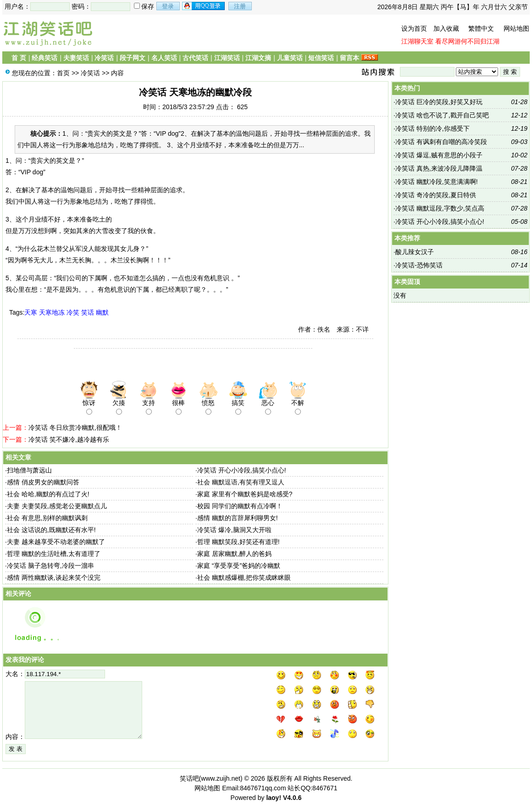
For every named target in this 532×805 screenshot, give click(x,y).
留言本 (349, 58)
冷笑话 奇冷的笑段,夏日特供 (436, 195)
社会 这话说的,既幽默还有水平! (51, 530)
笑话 (88, 312)
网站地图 (516, 28)
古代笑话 (195, 58)
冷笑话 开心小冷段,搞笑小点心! (242, 470)
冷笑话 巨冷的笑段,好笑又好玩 (439, 102)
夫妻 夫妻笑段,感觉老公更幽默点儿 (57, 506)
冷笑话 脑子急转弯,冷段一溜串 (50, 566)
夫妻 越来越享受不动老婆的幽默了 (56, 542)
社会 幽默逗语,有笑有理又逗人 (241, 482)
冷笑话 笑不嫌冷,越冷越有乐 (69, 439)
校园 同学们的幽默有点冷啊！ (240, 506)
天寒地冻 (52, 312)
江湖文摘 (258, 58)
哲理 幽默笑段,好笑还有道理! (238, 542)
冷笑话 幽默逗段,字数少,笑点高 (440, 208)
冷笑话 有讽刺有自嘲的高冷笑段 (441, 142)
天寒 (31, 312)
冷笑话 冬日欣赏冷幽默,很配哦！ (75, 427)
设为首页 (414, 28)
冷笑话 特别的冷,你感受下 (432, 128)
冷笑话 (104, 58)
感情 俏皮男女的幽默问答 (43, 482)
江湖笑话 (227, 58)
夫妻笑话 (76, 58)
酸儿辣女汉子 (415, 252)
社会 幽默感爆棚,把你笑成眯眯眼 (244, 577)
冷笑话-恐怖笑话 (419, 265)
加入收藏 (446, 28)
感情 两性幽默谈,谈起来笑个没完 (54, 577)
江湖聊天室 (417, 41)
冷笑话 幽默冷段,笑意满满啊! (437, 182)
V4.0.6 (292, 798)
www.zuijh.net (221, 778)
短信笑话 (321, 58)
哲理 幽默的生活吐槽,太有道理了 (54, 554)
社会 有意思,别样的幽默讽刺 (47, 518)
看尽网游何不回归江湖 (467, 41)
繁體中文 (481, 28)
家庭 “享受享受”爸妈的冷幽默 (239, 566)
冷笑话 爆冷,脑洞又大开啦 (234, 530)
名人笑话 (164, 58)
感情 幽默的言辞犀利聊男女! (238, 518)
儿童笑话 (290, 58)
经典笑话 (44, 58)
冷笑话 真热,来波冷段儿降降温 (439, 168)
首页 (63, 73)
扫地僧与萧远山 (29, 470)
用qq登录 (204, 6)
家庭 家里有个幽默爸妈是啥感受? (245, 494)
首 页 (19, 58)
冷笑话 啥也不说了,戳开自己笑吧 (442, 115)
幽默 (102, 312)
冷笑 (73, 312)
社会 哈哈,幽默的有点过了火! (48, 494)
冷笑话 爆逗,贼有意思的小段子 (439, 155)
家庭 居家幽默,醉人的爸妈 (234, 554)
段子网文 (133, 58)
